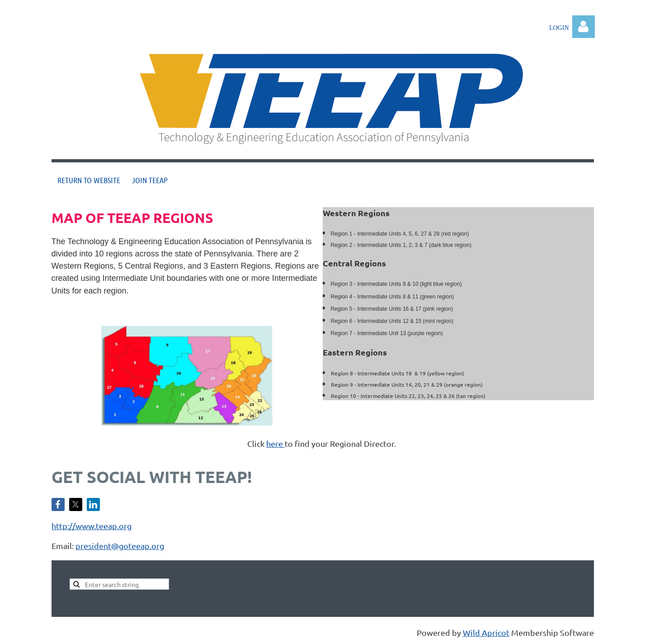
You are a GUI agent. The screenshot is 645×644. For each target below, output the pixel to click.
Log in (584, 27)
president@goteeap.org (120, 546)
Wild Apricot (486, 632)
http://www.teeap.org (92, 526)
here (275, 443)
